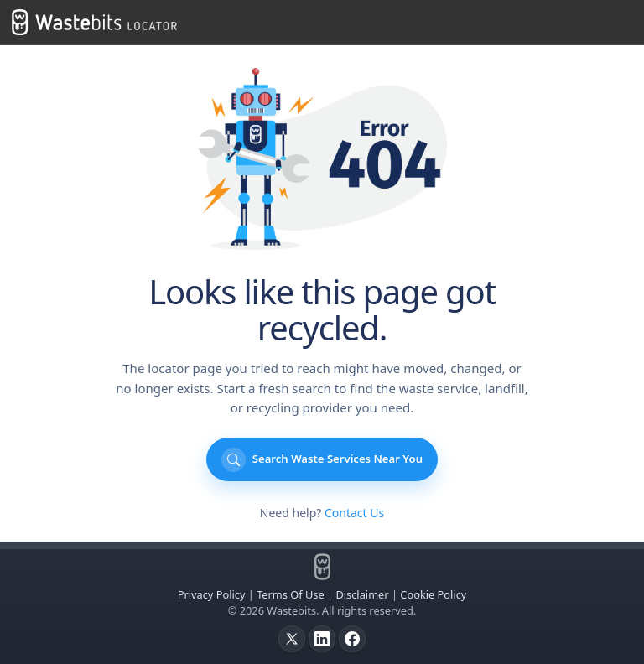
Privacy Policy (212, 594)
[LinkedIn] (322, 639)
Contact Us (354, 513)
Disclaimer (362, 594)
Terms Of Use (291, 594)
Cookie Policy (433, 594)
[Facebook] (352, 639)
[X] (292, 639)
